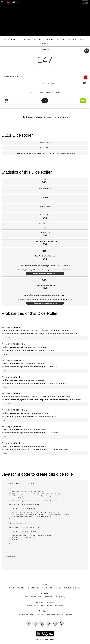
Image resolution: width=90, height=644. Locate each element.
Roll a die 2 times (27, 117)
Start (83, 101)
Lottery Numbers (46, 606)
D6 (19, 39)
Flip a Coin (48, 117)
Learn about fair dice (46, 597)
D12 (34, 39)
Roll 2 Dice (22, 588)
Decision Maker (33, 606)
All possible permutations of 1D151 (45, 303)
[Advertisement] (45, 20)
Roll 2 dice (38, 117)
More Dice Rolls (31, 597)
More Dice (83, 39)
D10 (29, 39)
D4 (14, 39)
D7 (57, 39)
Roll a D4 (40, 588)
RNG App (69, 614)
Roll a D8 (49, 588)
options (6, 101)
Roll (87, 51)
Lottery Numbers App (25, 614)
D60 (68, 39)
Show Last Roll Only (53, 92)
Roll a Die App (40, 614)
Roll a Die (14, 2)
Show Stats (20, 77)
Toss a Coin (59, 606)
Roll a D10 (58, 588)
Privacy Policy (60, 597)
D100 (46, 39)
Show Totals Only (10, 77)
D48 (63, 39)
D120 (74, 39)
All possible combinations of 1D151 (45, 274)
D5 (52, 39)
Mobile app (45, 43)
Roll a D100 (77, 588)
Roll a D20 (31, 588)
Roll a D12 (67, 588)
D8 (24, 39)
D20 (40, 39)
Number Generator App (55, 614)
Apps (85, 2)
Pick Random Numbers (61, 117)
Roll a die (7, 39)
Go (45, 101)
